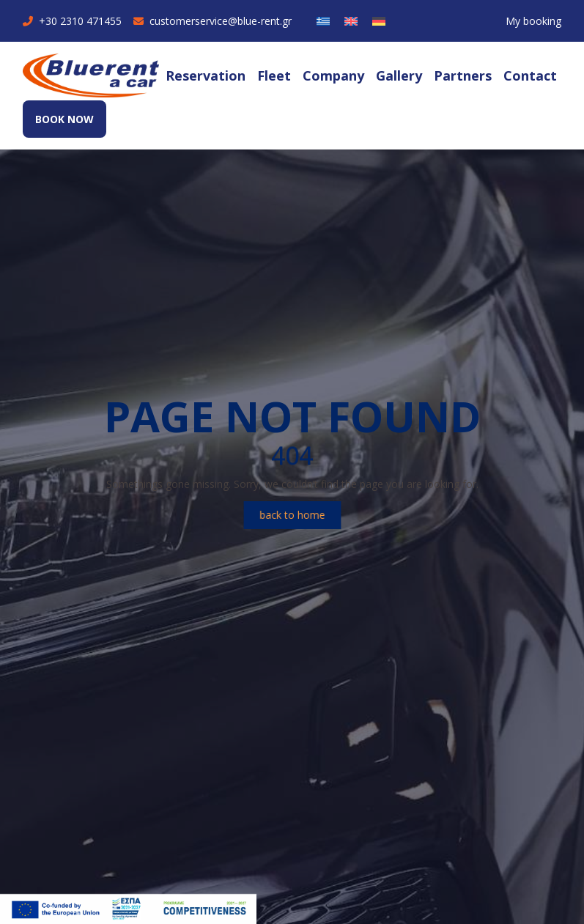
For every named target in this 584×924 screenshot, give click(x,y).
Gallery (399, 75)
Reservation (206, 75)
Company (333, 75)
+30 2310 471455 (72, 21)
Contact (530, 75)
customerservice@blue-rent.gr (212, 21)
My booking (533, 21)
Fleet (274, 75)
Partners (463, 75)
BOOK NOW (64, 119)
